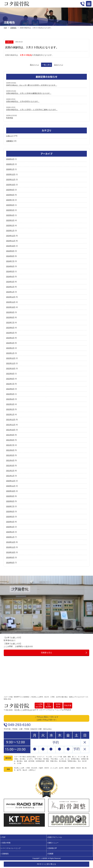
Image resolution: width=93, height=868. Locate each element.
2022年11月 (11, 363)
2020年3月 (10, 527)
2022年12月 (11, 358)
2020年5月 (10, 517)
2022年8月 (10, 379)
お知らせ (10, 136)
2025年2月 (10, 225)
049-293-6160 (19, 725)
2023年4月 (10, 338)
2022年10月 (11, 368)
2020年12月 (11, 481)
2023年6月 (10, 328)
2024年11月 (11, 241)
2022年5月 (10, 394)
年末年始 (10, 118)
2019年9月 (10, 557)
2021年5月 (10, 455)
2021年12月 (11, 420)
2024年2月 (10, 287)
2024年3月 (10, 282)
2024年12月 (11, 236)
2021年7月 (10, 445)
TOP (5, 28)
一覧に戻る (47, 65)
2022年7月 (10, 384)
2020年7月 (10, 506)
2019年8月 (10, 563)
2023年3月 (10, 343)
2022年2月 (10, 409)
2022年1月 (10, 414)
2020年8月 (10, 501)
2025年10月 (11, 185)
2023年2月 (10, 348)
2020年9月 (10, 496)
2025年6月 (10, 205)
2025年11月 (11, 179)
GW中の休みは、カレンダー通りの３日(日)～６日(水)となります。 (32, 85)
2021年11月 (11, 425)
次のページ (59, 65)
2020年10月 (11, 491)
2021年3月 (10, 465)
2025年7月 (10, 200)
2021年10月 (11, 430)
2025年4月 (10, 215)
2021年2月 (10, 471)
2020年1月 (10, 537)
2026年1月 (10, 169)
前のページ (34, 65)
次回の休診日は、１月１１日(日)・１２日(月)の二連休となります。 (32, 110)
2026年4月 (10, 159)
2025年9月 (10, 190)
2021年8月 (10, 440)
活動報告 (13, 28)
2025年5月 (10, 210)
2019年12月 (11, 542)
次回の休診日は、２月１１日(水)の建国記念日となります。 (29, 93)
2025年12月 (11, 174)
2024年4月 (10, 277)
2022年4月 (10, 399)
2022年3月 (10, 404)
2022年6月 (10, 389)
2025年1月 (10, 231)
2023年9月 (10, 312)
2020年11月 (11, 486)
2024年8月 (10, 256)
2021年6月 (10, 450)
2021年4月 (10, 460)
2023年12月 (11, 297)
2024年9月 (10, 251)
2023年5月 (10, 333)
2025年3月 (10, 220)
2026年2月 (10, 164)
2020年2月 (10, 532)
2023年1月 (10, 353)
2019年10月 (11, 552)
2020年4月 (10, 522)
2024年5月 (10, 271)
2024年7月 (10, 261)
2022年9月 (10, 374)
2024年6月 (10, 266)
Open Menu (89, 4)
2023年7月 (10, 322)
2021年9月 (10, 435)
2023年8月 (10, 317)
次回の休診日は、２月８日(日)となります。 (23, 101)
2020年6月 (10, 511)
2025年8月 (10, 195)
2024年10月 (11, 246)
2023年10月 (11, 307)
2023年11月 (11, 302)
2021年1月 (10, 476)
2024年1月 (10, 292)
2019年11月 (11, 547)
